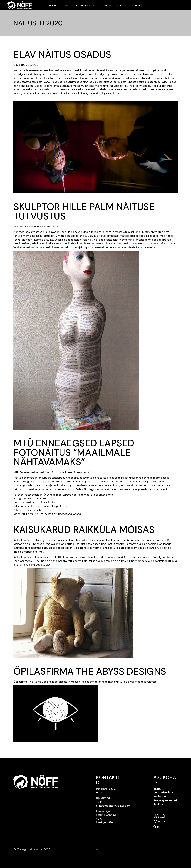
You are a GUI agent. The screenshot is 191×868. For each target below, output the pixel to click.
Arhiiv (100, 849)
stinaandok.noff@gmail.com (113, 806)
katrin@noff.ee (105, 823)
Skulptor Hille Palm (25, 227)
